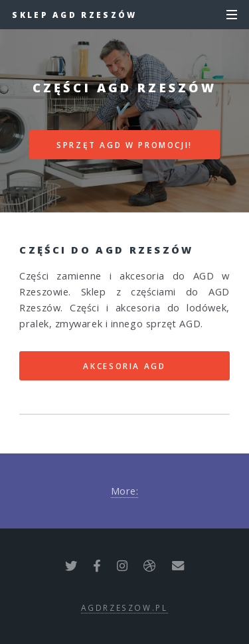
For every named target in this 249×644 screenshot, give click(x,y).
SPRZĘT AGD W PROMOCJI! (124, 145)
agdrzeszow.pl (124, 607)
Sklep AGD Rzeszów (74, 15)
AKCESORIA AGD (124, 366)
